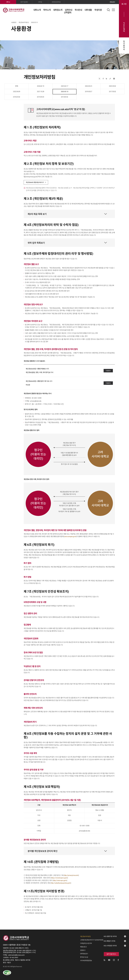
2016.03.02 (17, 97)
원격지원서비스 (111, 954)
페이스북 (103, 79)
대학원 (40, 2)
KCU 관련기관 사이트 (110, 936)
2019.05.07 (88, 92)
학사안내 (78, 10)
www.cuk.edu (62, 109)
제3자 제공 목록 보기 (37, 214)
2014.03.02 (64, 97)
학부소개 (47, 10)
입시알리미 (124, 45)
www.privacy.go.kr (31, 177)
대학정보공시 (84, 954)
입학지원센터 (24, 2)
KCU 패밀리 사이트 (110, 941)
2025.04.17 (64, 86)
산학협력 (68, 13)
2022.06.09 (17, 92)
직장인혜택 (124, 27)
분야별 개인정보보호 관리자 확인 (43, 851)
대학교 (8, 2)
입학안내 (68, 10)
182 (49, 883)
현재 (17, 86)
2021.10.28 (41, 92)
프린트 (114, 79)
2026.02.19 (41, 86)
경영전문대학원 (56, 2)
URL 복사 (110, 79)
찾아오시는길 (84, 957)
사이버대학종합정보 (86, 961)
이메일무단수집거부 (86, 943)
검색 (108, 10)
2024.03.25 (88, 86)
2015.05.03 (41, 97)
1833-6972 (47, 878)
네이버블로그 (106, 79)
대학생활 (88, 10)
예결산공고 (83, 947)
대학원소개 (58, 10)
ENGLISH (112, 2)
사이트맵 (113, 10)
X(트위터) (99, 79)
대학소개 (37, 10)
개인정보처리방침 (85, 937)
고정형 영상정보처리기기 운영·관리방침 (92, 940)
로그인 (124, 4)
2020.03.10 (64, 92)
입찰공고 (83, 950)
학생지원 (98, 10)
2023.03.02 (112, 86)
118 (62, 875)
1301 (51, 880)
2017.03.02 (112, 92)
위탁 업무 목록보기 (36, 243)
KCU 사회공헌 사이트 (110, 946)
